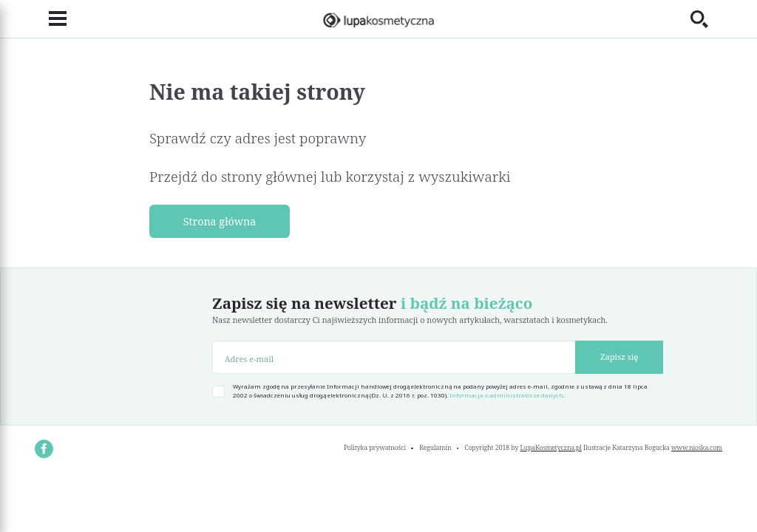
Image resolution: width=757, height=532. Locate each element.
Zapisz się (619, 357)
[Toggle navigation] (51, 19)
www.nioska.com (697, 448)
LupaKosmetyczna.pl (551, 448)
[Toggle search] (706, 19)
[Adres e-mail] (394, 357)
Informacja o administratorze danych (506, 395)
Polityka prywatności (375, 448)
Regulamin (435, 448)
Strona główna (220, 221)
